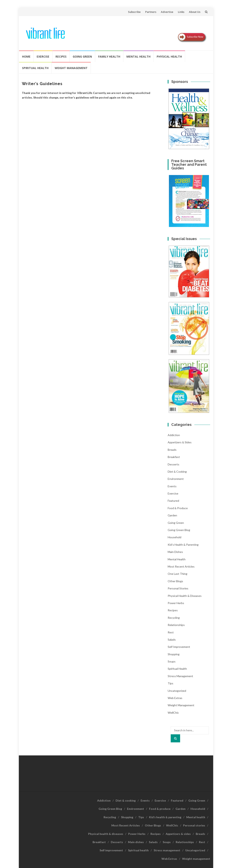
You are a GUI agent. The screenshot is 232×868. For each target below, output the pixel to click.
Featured (173, 501)
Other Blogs (175, 581)
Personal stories (178, 588)
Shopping (174, 654)
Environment (176, 479)
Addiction (174, 435)
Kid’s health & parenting (165, 817)
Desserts (173, 464)
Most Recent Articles (181, 566)
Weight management (71, 68)
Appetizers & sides (180, 442)
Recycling (174, 618)
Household (175, 537)
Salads (172, 640)
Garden (172, 515)
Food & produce (178, 508)
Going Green (82, 56)
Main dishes (175, 552)
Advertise (167, 12)
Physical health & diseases (185, 596)
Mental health (138, 56)
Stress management (180, 676)
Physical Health (169, 56)
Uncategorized (177, 691)
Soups (172, 661)
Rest (171, 632)
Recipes (61, 56)
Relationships (176, 625)
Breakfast (174, 457)
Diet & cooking (177, 472)
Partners (151, 12)
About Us (195, 12)
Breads (172, 450)
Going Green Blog (179, 530)
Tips (170, 683)
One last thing (178, 574)
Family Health (109, 56)
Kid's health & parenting (183, 545)
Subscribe (134, 12)
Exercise (43, 56)
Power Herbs (176, 603)
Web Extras (175, 698)
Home (26, 56)
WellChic (173, 713)
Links (181, 12)
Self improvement (179, 647)
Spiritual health (35, 68)
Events (172, 486)
